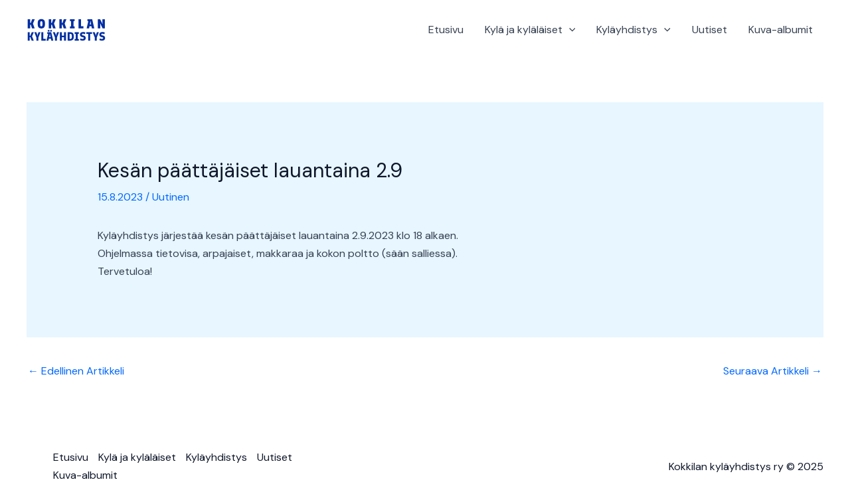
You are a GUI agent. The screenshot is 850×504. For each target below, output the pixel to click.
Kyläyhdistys (634, 30)
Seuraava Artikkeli (773, 371)
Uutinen (171, 197)
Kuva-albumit (781, 30)
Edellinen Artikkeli (76, 371)
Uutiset (710, 30)
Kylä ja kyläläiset (530, 30)
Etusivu (446, 30)
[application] (569, 30)
